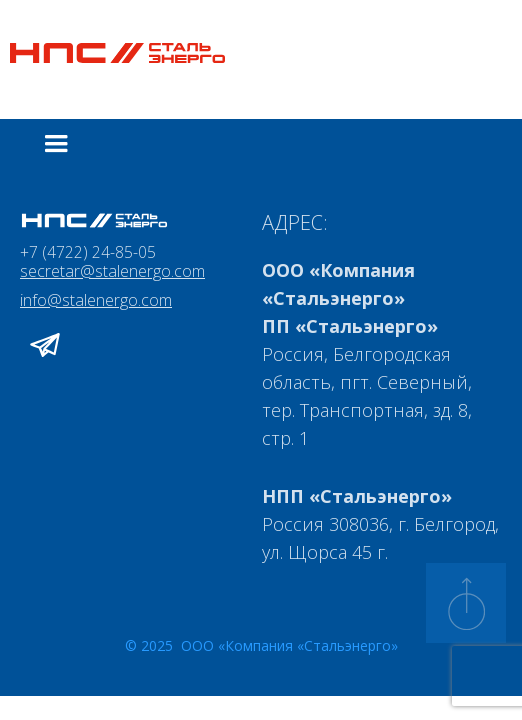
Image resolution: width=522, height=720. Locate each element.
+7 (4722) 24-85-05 (88, 252)
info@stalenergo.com (96, 301)
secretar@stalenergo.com (112, 272)
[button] (56, 144)
